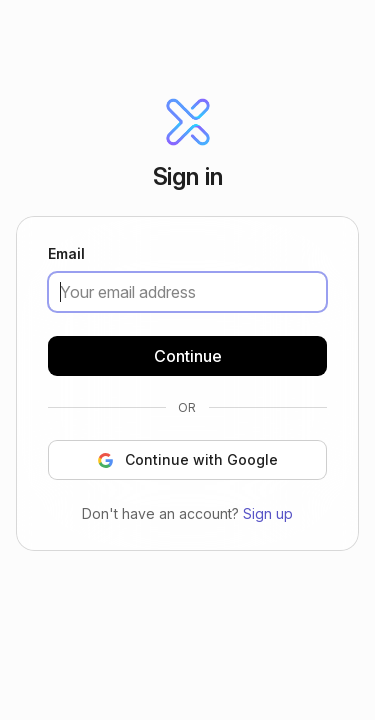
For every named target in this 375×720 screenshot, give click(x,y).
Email (66, 255)
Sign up (268, 512)
